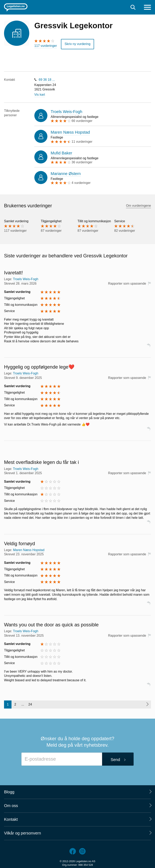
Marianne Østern (66, 174)
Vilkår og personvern (23, 833)
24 (30, 704)
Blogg (9, 792)
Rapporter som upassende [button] (127, 284)
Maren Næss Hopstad (70, 132)
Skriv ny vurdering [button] (77, 44)
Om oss (11, 806)
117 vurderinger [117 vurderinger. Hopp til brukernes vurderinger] (46, 46)
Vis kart (40, 95)
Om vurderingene (138, 206)
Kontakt (11, 819)
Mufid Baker (61, 153)
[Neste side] (147, 704)
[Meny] (147, 8)
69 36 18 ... (47, 80)
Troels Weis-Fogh (67, 112)
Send (115, 760)
